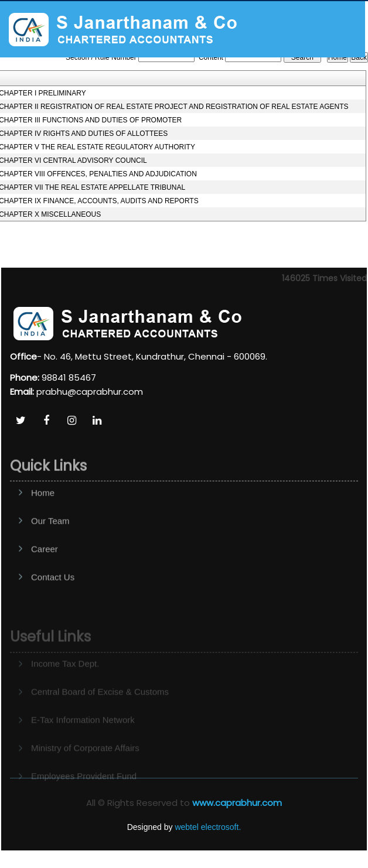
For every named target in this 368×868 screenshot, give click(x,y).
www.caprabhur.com (237, 803)
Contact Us (53, 601)
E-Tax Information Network (83, 732)
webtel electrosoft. (208, 827)
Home (43, 516)
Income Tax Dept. (65, 676)
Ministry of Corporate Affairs (85, 761)
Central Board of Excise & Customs (100, 704)
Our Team (50, 544)
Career (45, 573)
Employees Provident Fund (84, 789)
